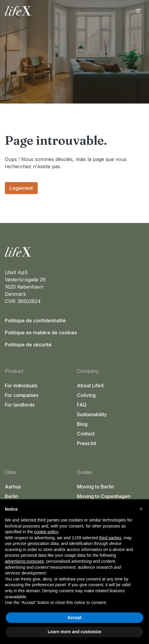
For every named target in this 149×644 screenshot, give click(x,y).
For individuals (21, 385)
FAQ (82, 405)
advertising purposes (24, 561)
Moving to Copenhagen (104, 496)
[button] (141, 509)
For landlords (20, 405)
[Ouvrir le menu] (138, 11)
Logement (21, 188)
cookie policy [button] (46, 532)
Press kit (87, 443)
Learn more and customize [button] (74, 632)
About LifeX (90, 385)
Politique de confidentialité (35, 320)
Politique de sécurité (28, 345)
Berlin (11, 496)
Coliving (86, 395)
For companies (22, 395)
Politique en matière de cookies (41, 333)
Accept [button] (75, 618)
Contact (86, 434)
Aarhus (13, 487)
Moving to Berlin (95, 487)
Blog (82, 424)
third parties (110, 538)
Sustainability (92, 414)
